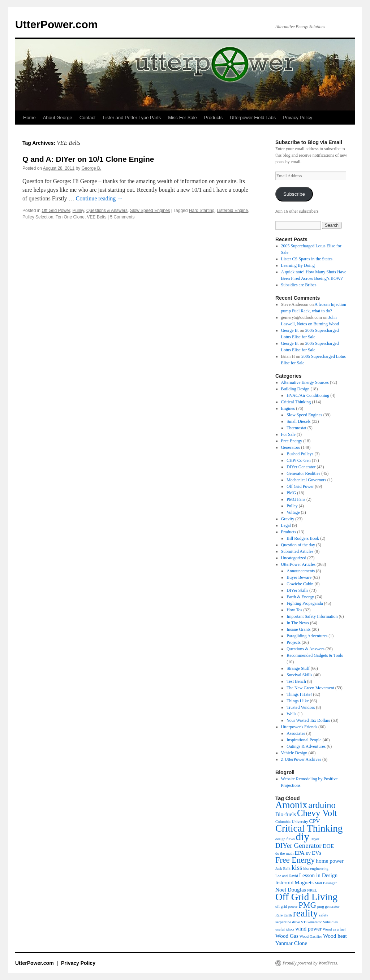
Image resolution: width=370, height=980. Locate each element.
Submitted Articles (297, 551)
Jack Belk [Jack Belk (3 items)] (283, 869)
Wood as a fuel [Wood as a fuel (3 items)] (334, 929)
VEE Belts (97, 217)
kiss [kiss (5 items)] (297, 868)
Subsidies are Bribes (299, 285)
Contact (88, 118)
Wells (291, 714)
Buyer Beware (299, 577)
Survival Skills (299, 675)
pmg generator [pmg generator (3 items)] (328, 907)
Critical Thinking (296, 402)
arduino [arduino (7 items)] (322, 805)
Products (213, 118)
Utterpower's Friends (299, 727)
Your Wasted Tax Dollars (308, 720)
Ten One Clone (70, 217)
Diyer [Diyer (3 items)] (315, 839)
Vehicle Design (294, 753)
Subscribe (294, 194)
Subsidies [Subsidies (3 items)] (330, 922)
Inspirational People (304, 740)
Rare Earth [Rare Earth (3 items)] (284, 915)
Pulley (78, 211)
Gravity (288, 519)
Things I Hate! (299, 694)
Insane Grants (298, 629)
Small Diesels (298, 421)
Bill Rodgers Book (303, 538)
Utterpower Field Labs (253, 118)
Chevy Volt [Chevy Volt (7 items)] (317, 813)
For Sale (288, 434)
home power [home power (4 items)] (330, 861)
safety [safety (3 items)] (324, 915)
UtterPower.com (56, 24)
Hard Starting (202, 211)
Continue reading (100, 198)
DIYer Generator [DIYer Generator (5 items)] (298, 845)
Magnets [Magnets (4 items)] (304, 882)
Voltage (293, 512)
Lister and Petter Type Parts (132, 118)
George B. (92, 168)
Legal (286, 525)
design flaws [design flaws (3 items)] (285, 839)
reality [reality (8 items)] (306, 913)
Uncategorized (294, 558)
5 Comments (122, 217)
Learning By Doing (298, 265)
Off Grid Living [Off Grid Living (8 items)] (306, 897)
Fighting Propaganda (305, 603)
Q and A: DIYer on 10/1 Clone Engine (88, 159)
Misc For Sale (182, 118)
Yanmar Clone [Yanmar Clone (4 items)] (291, 943)
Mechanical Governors (306, 480)
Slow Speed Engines (150, 211)
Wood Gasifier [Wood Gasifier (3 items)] (311, 936)
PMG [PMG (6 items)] (307, 905)
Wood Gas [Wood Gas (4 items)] (287, 936)
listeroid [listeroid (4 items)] (284, 882)
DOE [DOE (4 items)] (328, 846)
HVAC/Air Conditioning (308, 395)
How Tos (294, 610)
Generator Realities (303, 473)
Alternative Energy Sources (305, 382)
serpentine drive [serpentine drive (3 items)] (288, 922)
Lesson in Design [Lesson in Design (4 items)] (318, 875)
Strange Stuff (298, 668)
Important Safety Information (312, 616)
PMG (291, 493)
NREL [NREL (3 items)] (312, 890)
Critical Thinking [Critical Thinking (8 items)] (309, 828)
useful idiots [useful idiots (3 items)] (285, 929)
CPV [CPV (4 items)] (315, 821)
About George (58, 118)
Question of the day (298, 545)
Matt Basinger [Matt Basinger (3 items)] (326, 883)
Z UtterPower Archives (301, 759)
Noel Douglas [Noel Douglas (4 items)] (291, 890)
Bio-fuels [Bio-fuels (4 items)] (286, 814)
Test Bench (296, 681)
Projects (294, 642)
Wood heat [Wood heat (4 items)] (335, 936)
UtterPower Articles (298, 564)
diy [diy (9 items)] (303, 837)
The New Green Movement (310, 688)
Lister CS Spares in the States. (307, 259)
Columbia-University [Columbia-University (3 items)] (292, 822)
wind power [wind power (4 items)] (308, 929)
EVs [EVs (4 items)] (317, 853)
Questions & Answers (107, 211)
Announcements (301, 571)
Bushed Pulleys (300, 454)
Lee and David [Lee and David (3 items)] (287, 876)
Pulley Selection (38, 217)
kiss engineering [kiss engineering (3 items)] (316, 869)
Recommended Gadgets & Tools (315, 655)
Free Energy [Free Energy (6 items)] (295, 860)
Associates (296, 733)
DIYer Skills (297, 590)
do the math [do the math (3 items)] (284, 853)
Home (29, 118)
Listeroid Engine (232, 211)
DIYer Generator (301, 467)
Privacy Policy (298, 118)
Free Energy (292, 441)
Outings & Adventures (306, 746)
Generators (291, 447)
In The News (298, 623)
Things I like (298, 701)
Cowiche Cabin (300, 584)
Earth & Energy (300, 597)
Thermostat (296, 428)
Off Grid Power (56, 211)
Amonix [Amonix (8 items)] (291, 805)
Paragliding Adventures (307, 636)
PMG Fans (296, 499)
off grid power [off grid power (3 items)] (286, 907)
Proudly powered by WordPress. (310, 963)
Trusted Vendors (301, 707)
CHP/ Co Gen (299, 460)
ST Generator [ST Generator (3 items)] (311, 922)
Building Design (295, 389)
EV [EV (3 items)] (308, 853)
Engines (288, 408)
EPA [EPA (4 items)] (300, 853)
